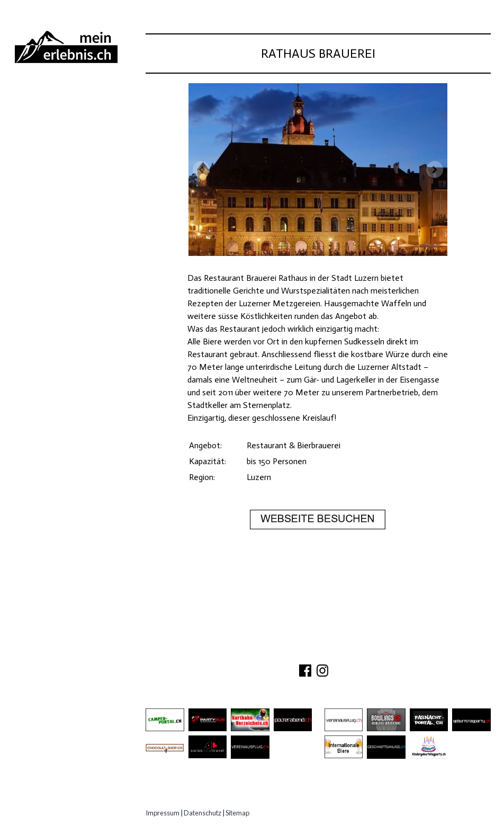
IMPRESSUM (385, 653)
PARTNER (335, 653)
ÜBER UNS (247, 653)
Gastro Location (59, 153)
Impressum (163, 813)
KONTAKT (292, 653)
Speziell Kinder (54, 172)
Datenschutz (202, 813)
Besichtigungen (55, 133)
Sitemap (237, 813)
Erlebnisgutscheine (64, 192)
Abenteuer (43, 94)
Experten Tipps (53, 212)
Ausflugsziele (52, 114)
